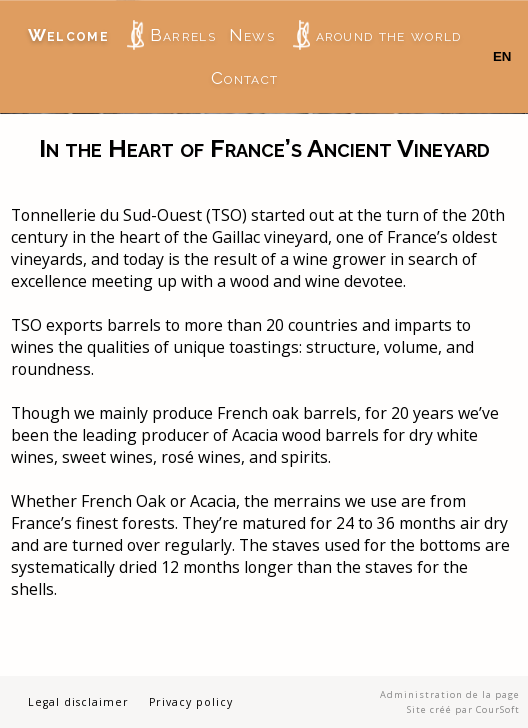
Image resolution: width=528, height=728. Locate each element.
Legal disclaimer (78, 702)
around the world (377, 35)
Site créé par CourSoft (463, 709)
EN (502, 56)
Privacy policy (191, 702)
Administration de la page (450, 694)
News (252, 35)
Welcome (68, 35)
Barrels (171, 35)
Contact (244, 78)
